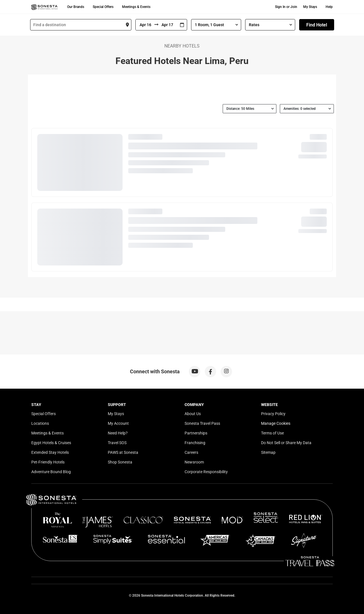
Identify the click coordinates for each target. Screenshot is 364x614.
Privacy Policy (273, 414)
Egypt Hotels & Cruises (51, 443)
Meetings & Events (136, 7)
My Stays (310, 7)
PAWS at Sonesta (123, 452)
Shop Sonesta (120, 462)
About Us (193, 414)
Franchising (195, 443)
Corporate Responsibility (206, 472)
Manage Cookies (276, 423)
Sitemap (268, 452)
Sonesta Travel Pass (202, 423)
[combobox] (81, 25)
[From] (145, 25)
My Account (118, 423)
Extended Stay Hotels (50, 452)
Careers (191, 452)
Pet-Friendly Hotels (48, 462)
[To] (168, 25)
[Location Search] (81, 25)
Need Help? (118, 433)
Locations (40, 423)
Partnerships (196, 433)
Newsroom (194, 462)
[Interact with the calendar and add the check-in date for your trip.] (182, 25)
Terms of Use (272, 433)
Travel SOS (117, 443)
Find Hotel (317, 25)
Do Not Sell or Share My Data (286, 443)
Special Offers (103, 7)
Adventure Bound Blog (51, 472)
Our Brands (76, 7)
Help (329, 7)
